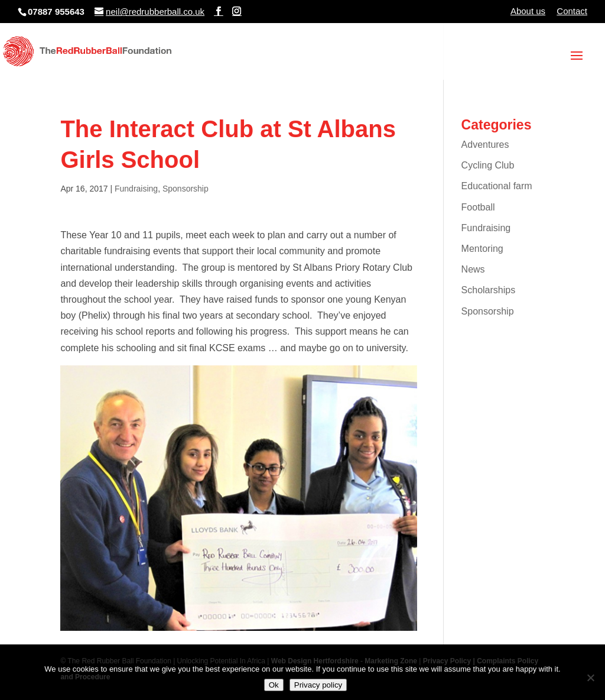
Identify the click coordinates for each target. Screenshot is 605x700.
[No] (590, 678)
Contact (572, 11)
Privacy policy (318, 685)
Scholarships (489, 290)
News (473, 269)
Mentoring (482, 249)
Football (478, 207)
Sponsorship (186, 189)
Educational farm (497, 186)
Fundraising (136, 189)
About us (528, 11)
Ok (274, 685)
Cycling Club (488, 165)
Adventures (485, 145)
